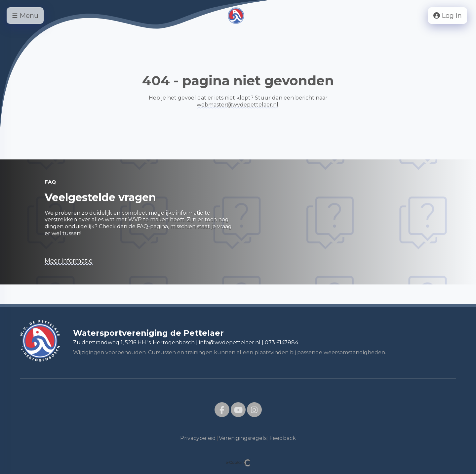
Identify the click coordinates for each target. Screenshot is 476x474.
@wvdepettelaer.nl (238, 105)
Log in (448, 16)
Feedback (283, 438)
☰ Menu (25, 16)
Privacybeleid (198, 438)
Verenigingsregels (243, 438)
